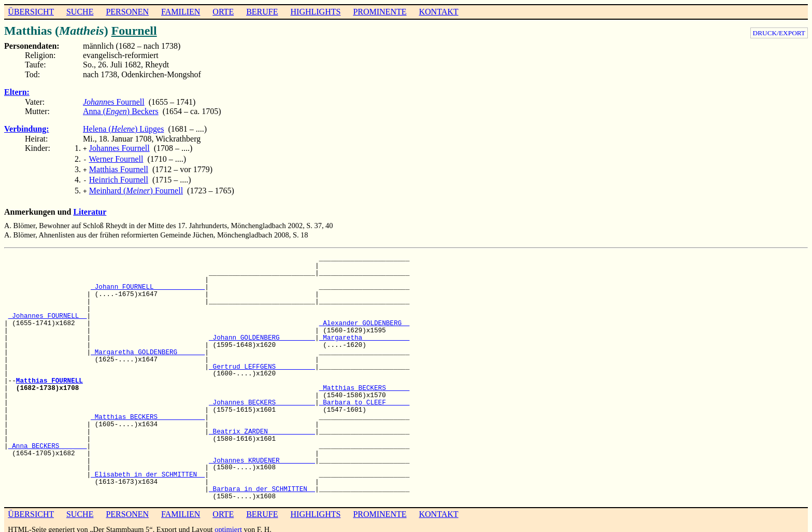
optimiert (228, 524)
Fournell (134, 31)
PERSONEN (127, 12)
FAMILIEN (181, 12)
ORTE (223, 12)
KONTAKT (438, 12)
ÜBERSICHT (31, 12)
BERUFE (262, 12)
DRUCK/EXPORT (779, 33)
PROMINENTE (380, 12)
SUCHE (80, 12)
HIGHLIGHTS (316, 12)
